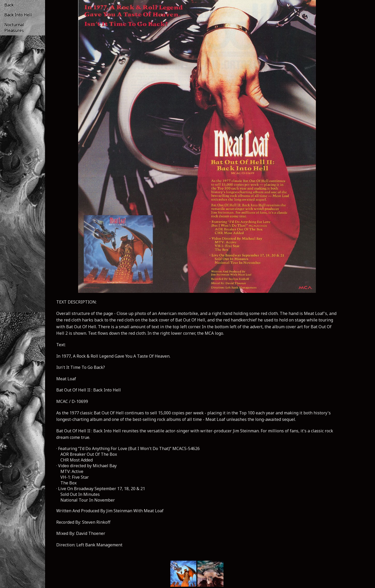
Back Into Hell (18, 15)
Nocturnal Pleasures (14, 28)
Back (9, 5)
